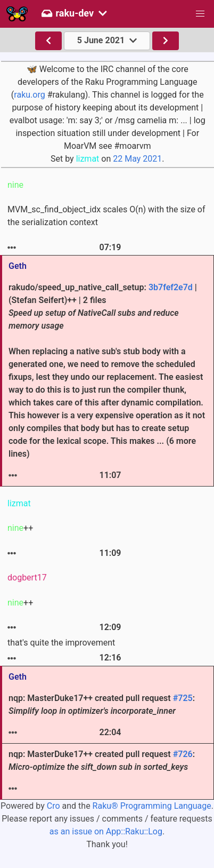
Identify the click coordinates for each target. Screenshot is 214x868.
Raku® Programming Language (152, 806)
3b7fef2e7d (171, 287)
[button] (200, 14)
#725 (183, 698)
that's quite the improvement (61, 643)
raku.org (29, 95)
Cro (53, 806)
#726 (183, 754)
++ (20, 528)
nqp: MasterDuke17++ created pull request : (102, 704)
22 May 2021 (137, 159)
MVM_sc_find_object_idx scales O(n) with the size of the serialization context (106, 216)
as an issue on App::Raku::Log (106, 831)
